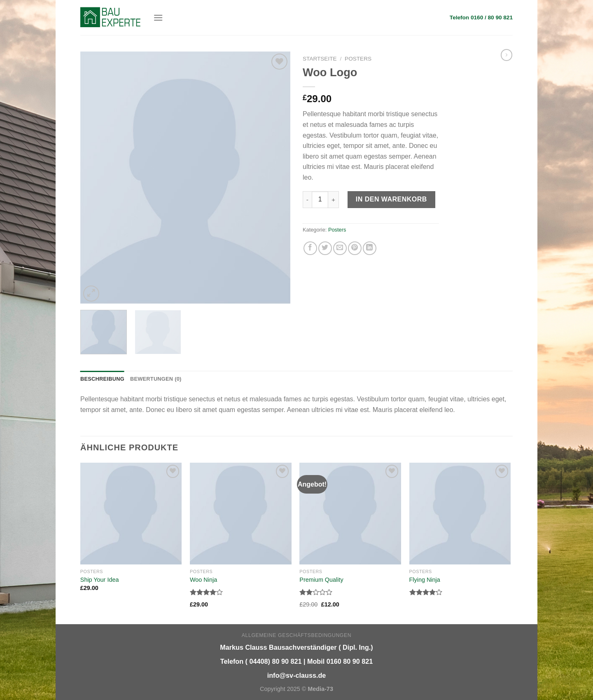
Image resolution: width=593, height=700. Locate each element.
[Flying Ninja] (460, 514)
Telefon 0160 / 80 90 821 (481, 18)
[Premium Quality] (350, 514)
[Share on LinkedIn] (370, 248)
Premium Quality (321, 580)
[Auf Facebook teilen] (310, 248)
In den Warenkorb (391, 199)
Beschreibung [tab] (102, 379)
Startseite (320, 59)
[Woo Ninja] (241, 514)
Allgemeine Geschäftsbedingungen (296, 635)
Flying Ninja (425, 580)
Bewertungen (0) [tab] (156, 379)
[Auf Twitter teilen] (325, 248)
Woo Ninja (203, 580)
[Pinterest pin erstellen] (355, 248)
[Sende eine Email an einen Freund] (340, 248)
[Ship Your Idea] (131, 514)
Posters (358, 59)
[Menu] (158, 18)
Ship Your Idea (100, 580)
